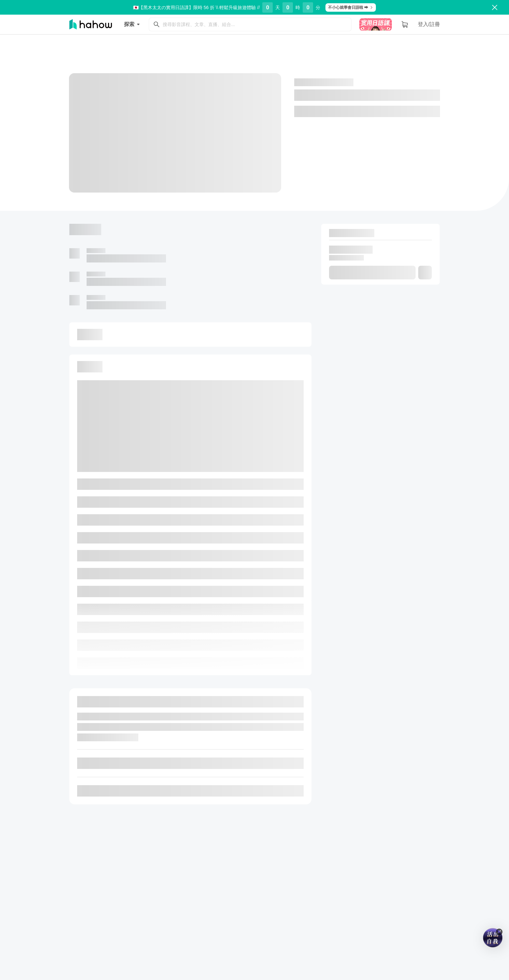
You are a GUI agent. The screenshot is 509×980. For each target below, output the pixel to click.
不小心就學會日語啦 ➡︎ (351, 7)
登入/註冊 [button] (429, 24)
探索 (133, 24)
